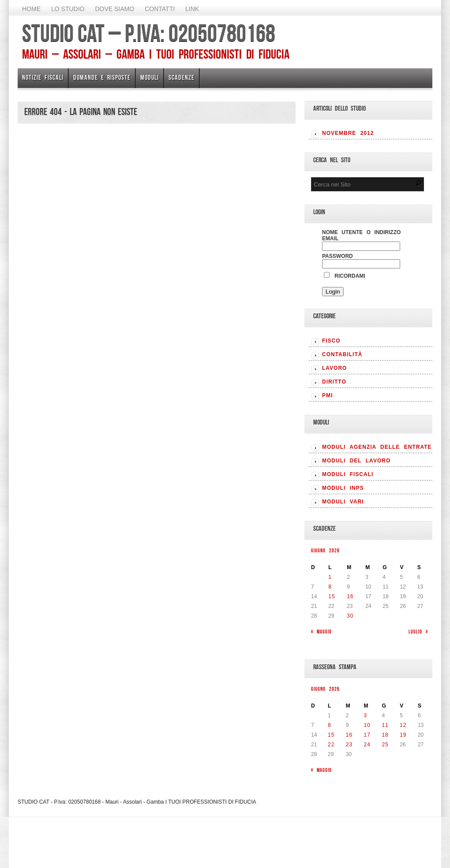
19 (403, 735)
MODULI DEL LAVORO (356, 461)
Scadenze (182, 77)
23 (349, 745)
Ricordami (345, 276)
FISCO (331, 341)
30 (350, 616)
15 (332, 596)
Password (337, 256)
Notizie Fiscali (43, 77)
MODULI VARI (343, 502)
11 (385, 725)
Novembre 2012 (348, 133)
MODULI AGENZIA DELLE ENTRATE (377, 447)
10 (367, 725)
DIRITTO (334, 382)
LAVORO (334, 368)
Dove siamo (114, 9)
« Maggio (321, 631)
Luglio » (418, 631)
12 (403, 725)
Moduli (150, 77)
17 (367, 735)
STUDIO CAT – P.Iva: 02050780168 (149, 33)
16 (350, 596)
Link (192, 9)
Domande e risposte (102, 77)
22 (331, 745)
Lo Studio (68, 9)
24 (367, 745)
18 (385, 735)
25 (385, 745)
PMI (327, 395)
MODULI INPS (343, 488)
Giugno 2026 (325, 550)
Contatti (160, 9)
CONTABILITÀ (342, 354)
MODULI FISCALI (348, 474)
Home (31, 9)
